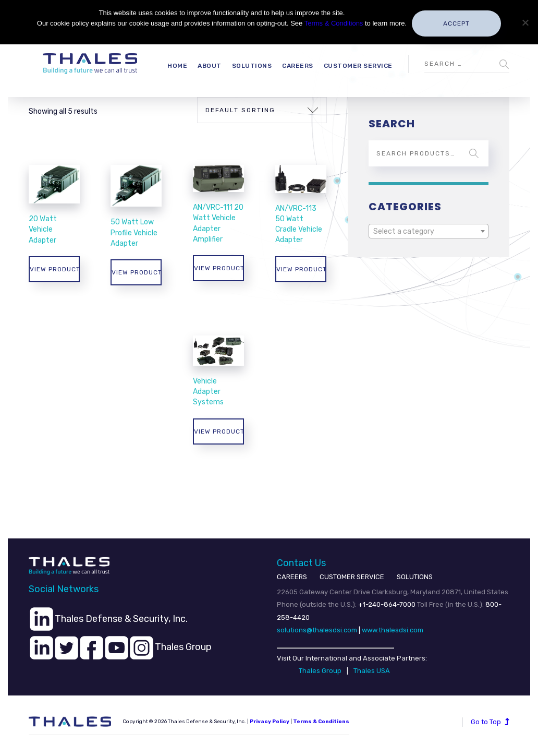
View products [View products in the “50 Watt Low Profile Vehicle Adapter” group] (137, 272)
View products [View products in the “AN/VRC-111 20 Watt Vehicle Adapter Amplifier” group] (219, 268)
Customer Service (358, 66)
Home (177, 66)
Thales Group (320, 671)
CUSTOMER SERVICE (352, 577)
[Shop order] (262, 110)
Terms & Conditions (334, 23)
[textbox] (429, 232)
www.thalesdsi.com (393, 630)
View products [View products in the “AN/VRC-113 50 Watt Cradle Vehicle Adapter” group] (301, 269)
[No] (525, 22)
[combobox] (429, 231)
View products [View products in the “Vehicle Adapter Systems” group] (219, 431)
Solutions (252, 66)
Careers (298, 66)
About (210, 66)
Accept (456, 23)
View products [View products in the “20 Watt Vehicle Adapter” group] (55, 269)
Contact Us (301, 563)
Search (474, 153)
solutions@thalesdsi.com (317, 630)
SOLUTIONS (415, 577)
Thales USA (372, 671)
